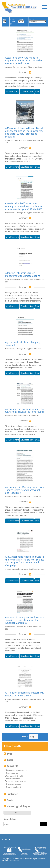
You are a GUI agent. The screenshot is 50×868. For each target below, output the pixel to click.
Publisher (12, 794)
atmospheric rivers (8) (14, 776)
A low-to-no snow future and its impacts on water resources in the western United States (23, 61)
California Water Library (19, 7)
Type (10, 754)
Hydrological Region (19, 806)
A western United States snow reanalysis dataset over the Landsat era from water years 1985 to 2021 (24, 206)
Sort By (38, 21)
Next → (34, 737)
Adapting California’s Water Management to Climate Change (23, 274)
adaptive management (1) (16, 770)
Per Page (21, 21)
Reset (17, 813)
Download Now (27, 91)
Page (4, 21)
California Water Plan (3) (15, 781)
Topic (10, 760)
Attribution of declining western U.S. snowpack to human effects (24, 694)
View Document (12, 91)
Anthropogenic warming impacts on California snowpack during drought (24, 410)
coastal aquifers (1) (13, 787)
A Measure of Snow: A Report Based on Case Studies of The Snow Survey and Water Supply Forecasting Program (24, 132)
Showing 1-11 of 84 (13, 22)
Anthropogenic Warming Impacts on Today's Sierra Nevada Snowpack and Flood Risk (25, 490)
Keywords (12, 766)
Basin (10, 800)
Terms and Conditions (10, 860)
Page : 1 (25, 736)
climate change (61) (14, 784)
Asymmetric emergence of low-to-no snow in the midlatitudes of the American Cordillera (25, 620)
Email (37, 91)
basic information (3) (14, 779)
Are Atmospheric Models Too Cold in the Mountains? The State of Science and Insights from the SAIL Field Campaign (25, 561)
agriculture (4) (11, 773)
